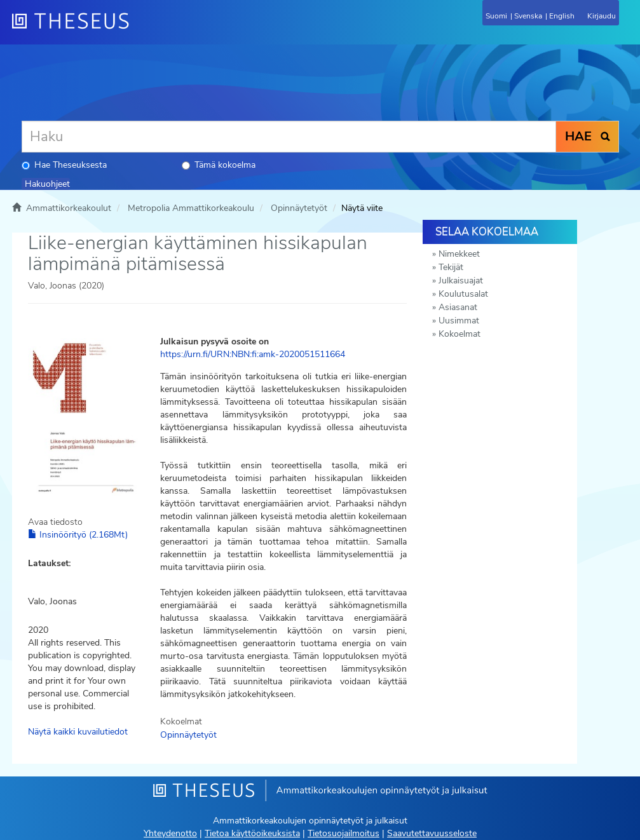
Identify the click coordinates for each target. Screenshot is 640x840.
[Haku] (289, 137)
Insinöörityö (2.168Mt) (78, 535)
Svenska (528, 16)
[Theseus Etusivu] (139, 29)
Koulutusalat (463, 294)
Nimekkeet (459, 254)
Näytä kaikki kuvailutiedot (78, 732)
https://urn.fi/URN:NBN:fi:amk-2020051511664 (253, 354)
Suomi (496, 16)
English (562, 16)
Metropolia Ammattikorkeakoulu (191, 208)
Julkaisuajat (461, 281)
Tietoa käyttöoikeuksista (252, 833)
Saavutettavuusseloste (432, 833)
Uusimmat (459, 321)
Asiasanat (458, 307)
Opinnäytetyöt (299, 208)
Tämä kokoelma (219, 165)
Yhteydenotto (170, 833)
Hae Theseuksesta (64, 165)
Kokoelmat (460, 334)
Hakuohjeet (47, 184)
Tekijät (451, 267)
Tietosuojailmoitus (344, 833)
